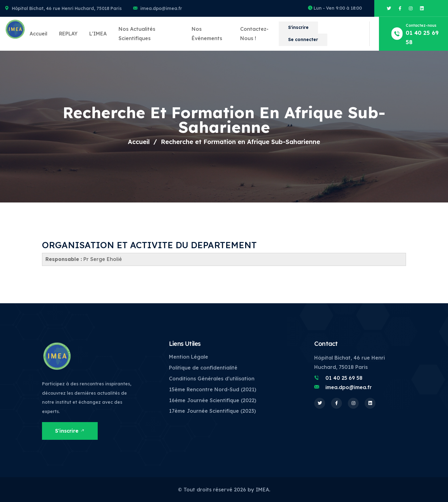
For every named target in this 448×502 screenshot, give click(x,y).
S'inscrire (298, 27)
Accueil (38, 34)
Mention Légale (189, 357)
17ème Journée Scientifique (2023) (212, 411)
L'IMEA (98, 34)
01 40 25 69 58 (344, 378)
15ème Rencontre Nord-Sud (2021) (213, 389)
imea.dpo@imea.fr (161, 8)
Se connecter (303, 40)
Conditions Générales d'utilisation (212, 379)
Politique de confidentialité (203, 368)
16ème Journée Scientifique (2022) (213, 400)
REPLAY (68, 34)
